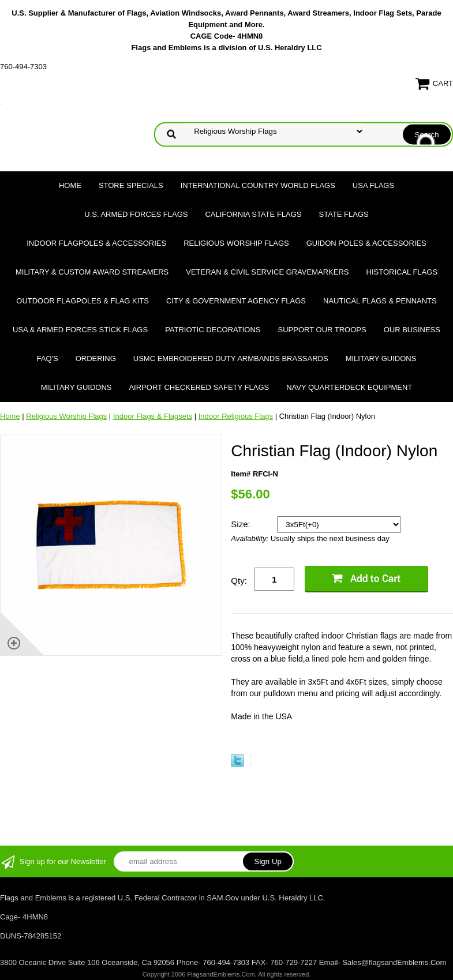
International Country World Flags (258, 185)
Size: (242, 524)
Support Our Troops (322, 330)
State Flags (344, 214)
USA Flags (373, 185)
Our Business (412, 330)
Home (70, 185)
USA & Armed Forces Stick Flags (80, 330)
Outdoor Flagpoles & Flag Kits (83, 301)
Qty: (239, 581)
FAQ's (48, 358)
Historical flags (402, 272)
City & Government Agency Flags (236, 301)
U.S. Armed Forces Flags (136, 214)
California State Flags (253, 214)
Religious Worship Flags (236, 243)
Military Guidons (381, 358)
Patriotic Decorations (213, 330)
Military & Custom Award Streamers (92, 272)
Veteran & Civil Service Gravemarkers (267, 272)
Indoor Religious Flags (236, 416)
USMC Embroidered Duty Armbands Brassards (231, 358)
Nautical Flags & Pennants (380, 301)
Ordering (96, 358)
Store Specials (131, 185)
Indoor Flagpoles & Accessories (96, 243)
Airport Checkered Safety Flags (199, 387)
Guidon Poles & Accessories (366, 243)
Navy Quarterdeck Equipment (349, 387)
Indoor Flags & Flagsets (153, 416)
